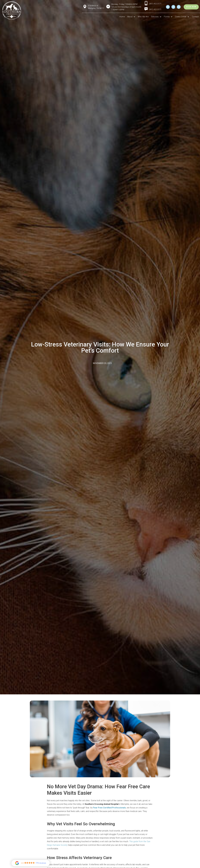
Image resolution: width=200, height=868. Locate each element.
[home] (12, 11)
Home (122, 17)
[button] (131, 17)
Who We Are (143, 17)
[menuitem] (146, 10)
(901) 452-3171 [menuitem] (155, 9)
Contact (195, 17)
